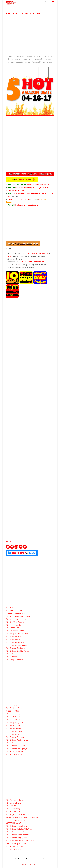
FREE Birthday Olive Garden (17, 645)
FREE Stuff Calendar (13, 717)
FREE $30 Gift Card (13, 725)
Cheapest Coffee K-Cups (15, 613)
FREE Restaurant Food (14, 811)
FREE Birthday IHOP (13, 734)
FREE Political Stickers (14, 800)
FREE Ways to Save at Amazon (17, 814)
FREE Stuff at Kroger (14, 714)
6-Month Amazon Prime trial (35, 253)
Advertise (29, 859)
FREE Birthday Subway (14, 743)
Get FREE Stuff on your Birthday (18, 616)
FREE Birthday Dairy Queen (16, 838)
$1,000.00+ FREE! (12, 711)
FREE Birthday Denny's (15, 654)
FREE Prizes (10, 607)
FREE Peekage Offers (14, 754)
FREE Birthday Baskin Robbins (17, 832)
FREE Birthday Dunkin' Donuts (18, 651)
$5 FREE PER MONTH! (14, 823)
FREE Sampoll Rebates (14, 660)
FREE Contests (11, 705)
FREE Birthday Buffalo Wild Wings (19, 829)
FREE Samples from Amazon (17, 634)
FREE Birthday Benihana (15, 642)
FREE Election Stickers (14, 610)
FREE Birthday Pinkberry (15, 746)
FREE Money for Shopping (16, 619)
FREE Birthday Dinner (14, 636)
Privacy (35, 859)
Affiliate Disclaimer (19, 859)
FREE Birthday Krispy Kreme (17, 826)
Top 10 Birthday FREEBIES (16, 843)
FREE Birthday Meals (14, 639)
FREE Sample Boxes (13, 803)
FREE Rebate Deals (13, 628)
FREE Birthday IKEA (13, 657)
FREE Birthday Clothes (14, 731)
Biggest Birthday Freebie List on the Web (22, 817)
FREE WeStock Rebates (15, 752)
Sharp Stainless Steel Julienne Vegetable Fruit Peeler (31, 193)
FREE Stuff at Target (13, 809)
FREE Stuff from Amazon (15, 820)
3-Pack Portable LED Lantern (29, 185)
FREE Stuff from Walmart (15, 622)
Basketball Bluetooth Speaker (23, 205)
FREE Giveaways (12, 806)
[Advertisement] (30, 34)
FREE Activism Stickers (14, 846)
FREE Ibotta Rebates (14, 849)
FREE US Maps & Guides (15, 631)
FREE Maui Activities (14, 720)
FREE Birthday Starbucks (15, 648)
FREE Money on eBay (14, 625)
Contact (42, 859)
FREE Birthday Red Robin (15, 737)
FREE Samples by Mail (14, 723)
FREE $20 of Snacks (13, 728)
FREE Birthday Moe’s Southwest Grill (20, 840)
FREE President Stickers (15, 708)
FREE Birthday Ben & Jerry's (16, 749)
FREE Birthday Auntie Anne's (17, 740)
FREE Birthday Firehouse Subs (17, 835)
